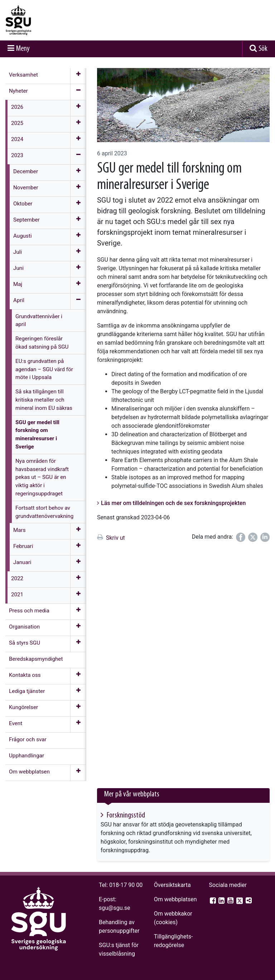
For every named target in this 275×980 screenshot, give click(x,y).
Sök (263, 49)
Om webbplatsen (175, 899)
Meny (23, 49)
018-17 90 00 (126, 885)
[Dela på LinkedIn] (265, 537)
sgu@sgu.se (114, 908)
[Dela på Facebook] (241, 537)
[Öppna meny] (78, 76)
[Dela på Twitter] (253, 537)
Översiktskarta (172, 885)
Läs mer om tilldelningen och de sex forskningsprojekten (173, 503)
